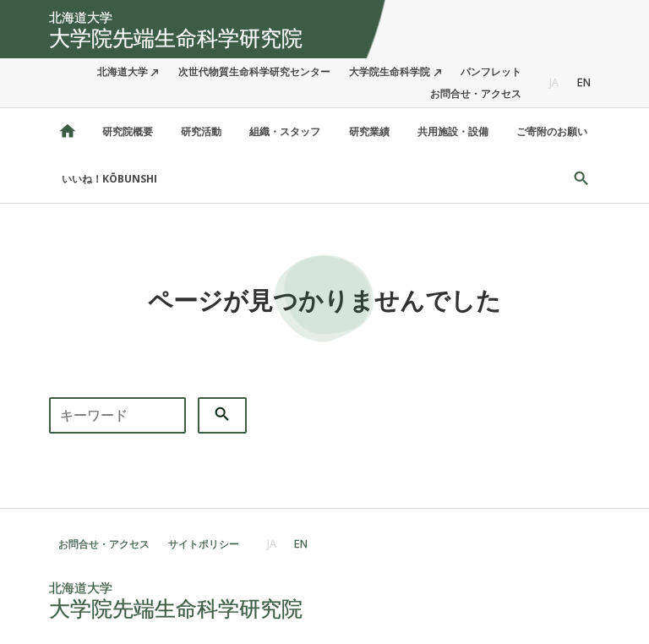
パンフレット (491, 71)
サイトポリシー (204, 544)
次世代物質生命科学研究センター (254, 71)
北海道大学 (123, 71)
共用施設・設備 (453, 131)
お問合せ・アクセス (476, 93)
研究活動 (201, 131)
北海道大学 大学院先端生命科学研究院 (68, 132)
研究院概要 (128, 131)
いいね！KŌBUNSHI (109, 179)
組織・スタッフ (285, 131)
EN (584, 82)
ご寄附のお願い (552, 131)
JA (554, 82)
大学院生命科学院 (390, 71)
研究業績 (369, 131)
